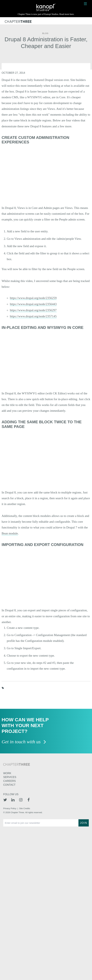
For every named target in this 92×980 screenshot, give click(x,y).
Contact (9, 785)
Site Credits (25, 808)
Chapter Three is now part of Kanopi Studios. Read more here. (46, 14)
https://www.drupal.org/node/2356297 (33, 310)
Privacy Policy (10, 808)
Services (10, 777)
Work (7, 773)
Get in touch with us (24, 742)
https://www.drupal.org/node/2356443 (33, 304)
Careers (9, 781)
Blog (45, 33)
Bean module (10, 533)
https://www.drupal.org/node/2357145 (33, 316)
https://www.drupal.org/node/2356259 (33, 298)
